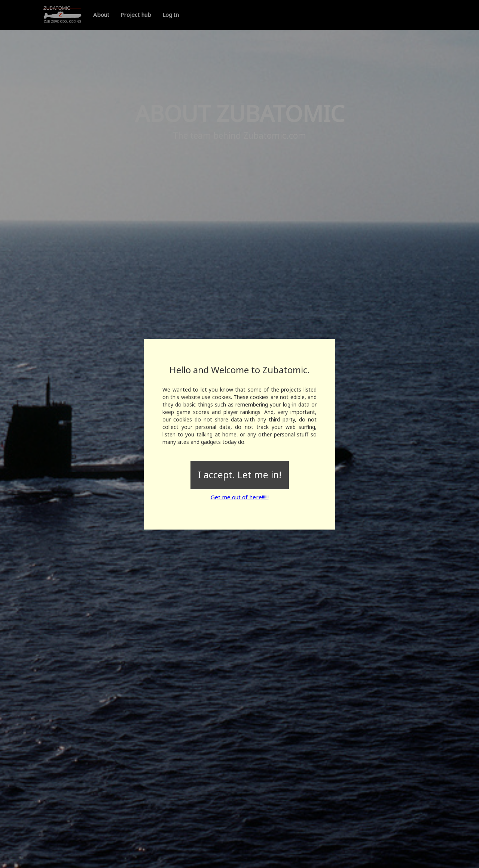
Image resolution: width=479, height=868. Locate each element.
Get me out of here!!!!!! (240, 497)
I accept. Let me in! (240, 475)
